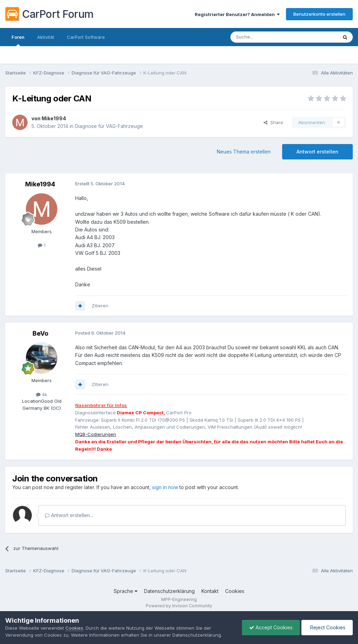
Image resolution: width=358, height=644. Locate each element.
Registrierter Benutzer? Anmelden (237, 14)
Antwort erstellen (317, 152)
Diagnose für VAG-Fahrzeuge (109, 126)
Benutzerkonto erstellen (319, 14)
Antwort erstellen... (69, 515)
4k (42, 394)
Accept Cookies (271, 627)
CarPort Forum (49, 14)
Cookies (235, 591)
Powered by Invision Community (179, 606)
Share (273, 122)
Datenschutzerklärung (169, 591)
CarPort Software (86, 37)
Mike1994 (54, 118)
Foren (18, 40)
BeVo (40, 333)
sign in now (165, 487)
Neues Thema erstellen (244, 152)
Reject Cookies (327, 627)
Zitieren (100, 306)
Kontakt (210, 591)
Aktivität (46, 37)
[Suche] (266, 37)
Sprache (126, 591)
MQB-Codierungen (96, 434)
